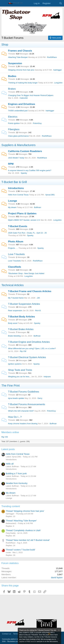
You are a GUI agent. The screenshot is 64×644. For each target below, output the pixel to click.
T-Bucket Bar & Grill (14, 182)
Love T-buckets (16, 254)
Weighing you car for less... (19, 377)
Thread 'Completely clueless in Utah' (23, 530)
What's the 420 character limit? (21, 411)
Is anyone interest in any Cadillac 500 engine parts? (30, 170)
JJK (38, 298)
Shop (5, 45)
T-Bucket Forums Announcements (27, 404)
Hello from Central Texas (18, 195)
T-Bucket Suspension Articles (24, 304)
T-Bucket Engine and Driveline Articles (29, 342)
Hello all (10, 464)
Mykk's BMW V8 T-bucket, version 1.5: (24, 220)
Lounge (12, 201)
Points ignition (14, 123)
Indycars (47, 377)
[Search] (61, 3)
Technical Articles (12, 285)
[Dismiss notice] (59, 631)
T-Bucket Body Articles (21, 317)
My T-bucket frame (16, 298)
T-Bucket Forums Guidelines (24, 392)
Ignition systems (15, 364)
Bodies (12, 76)
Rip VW (23, 351)
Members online (10, 432)
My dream (12, 207)
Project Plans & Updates (22, 213)
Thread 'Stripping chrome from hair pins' (25, 511)
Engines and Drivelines (22, 104)
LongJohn (58, 83)
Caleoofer (24, 98)
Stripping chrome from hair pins (21, 70)
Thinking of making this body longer (23, 83)
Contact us (7, 634)
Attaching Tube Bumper (18, 57)
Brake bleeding (14, 336)
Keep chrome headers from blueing (23, 424)
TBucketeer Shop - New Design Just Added (26, 273)
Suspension (15, 63)
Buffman (38, 207)
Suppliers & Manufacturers (18, 145)
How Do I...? (15, 417)
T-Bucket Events (18, 226)
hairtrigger (58, 70)
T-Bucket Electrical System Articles (27, 357)
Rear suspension (15, 311)
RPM (11, 164)
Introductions (16, 188)
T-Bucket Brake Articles (21, 329)
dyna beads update (16, 398)
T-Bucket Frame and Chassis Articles (30, 291)
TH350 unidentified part (18, 111)
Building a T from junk (16, 473)
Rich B (38, 311)
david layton (57, 577)
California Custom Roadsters (25, 151)
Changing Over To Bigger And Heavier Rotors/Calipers (31, 95)
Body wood (13, 323)
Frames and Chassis (20, 51)
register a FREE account (28, 641)
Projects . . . (13, 248)
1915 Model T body (16, 158)
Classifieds (15, 267)
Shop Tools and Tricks (20, 370)
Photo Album (16, 242)
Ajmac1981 (50, 195)
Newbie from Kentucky (17, 483)
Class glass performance (18, 136)
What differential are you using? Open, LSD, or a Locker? (32, 348)
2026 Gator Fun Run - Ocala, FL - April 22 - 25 (27, 233)
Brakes (12, 89)
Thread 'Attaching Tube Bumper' (21, 521)
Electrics (13, 117)
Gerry (40, 398)
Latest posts (8, 449)
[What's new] (55, 3)
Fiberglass (14, 129)
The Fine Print (11, 385)
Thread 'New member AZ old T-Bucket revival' (28, 540)
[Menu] (4, 3)
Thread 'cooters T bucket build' (21, 550)
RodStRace (52, 57)
